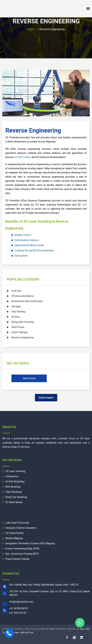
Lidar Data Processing (17, 523)
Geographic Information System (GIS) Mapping (30, 543)
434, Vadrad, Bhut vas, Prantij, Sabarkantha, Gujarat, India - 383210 (44, 585)
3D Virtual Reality (14, 533)
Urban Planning (19, 332)
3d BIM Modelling (15, 482)
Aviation (16, 317)
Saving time (21, 256)
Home (31, 29)
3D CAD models (23, 157)
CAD (84, 205)
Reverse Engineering (46, 21)
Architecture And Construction (27, 301)
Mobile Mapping (14, 538)
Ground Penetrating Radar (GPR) (22, 549)
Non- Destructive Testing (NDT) (22, 554)
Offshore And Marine (23, 296)
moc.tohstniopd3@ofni (21, 602)
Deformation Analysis (27, 240)
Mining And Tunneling (23, 322)
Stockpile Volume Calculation (21, 528)
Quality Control (23, 235)
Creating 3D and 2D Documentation (34, 250)
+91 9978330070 (18, 608)
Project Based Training (17, 559)
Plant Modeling (13, 492)
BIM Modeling (13, 487)
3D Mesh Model (14, 502)
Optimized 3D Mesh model (29, 245)
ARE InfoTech (27, 633)
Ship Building (18, 312)
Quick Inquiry (46, 398)
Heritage (16, 306)
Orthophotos (12, 476)
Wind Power (18, 327)
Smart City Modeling (16, 497)
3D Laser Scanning (15, 471)
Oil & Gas (16, 291)
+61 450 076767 (18, 613)
